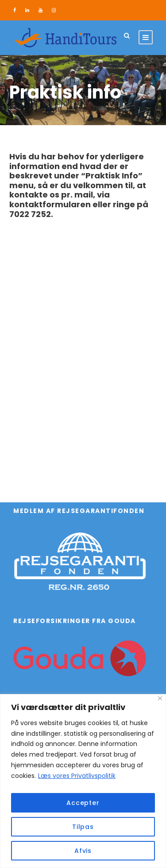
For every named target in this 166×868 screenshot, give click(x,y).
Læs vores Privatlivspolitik (77, 776)
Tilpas (83, 827)
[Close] (160, 698)
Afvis (83, 851)
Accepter (83, 803)
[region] (83, 781)
